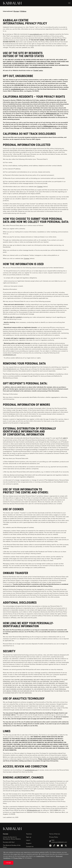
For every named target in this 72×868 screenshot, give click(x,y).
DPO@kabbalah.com (34, 810)
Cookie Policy (40, 856)
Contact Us (30, 847)
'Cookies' (40, 187)
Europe (16, 11)
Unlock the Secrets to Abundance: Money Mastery (12, 838)
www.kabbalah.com (36, 34)
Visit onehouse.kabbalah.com (59, 841)
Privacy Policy (54, 837)
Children (23, 11)
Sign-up (29, 837)
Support (29, 843)
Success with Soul (9, 842)
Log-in (28, 840)
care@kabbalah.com (10, 355)
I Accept (8, 863)
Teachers (29, 834)
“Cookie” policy (38, 71)
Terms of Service (55, 834)
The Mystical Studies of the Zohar (12, 846)
